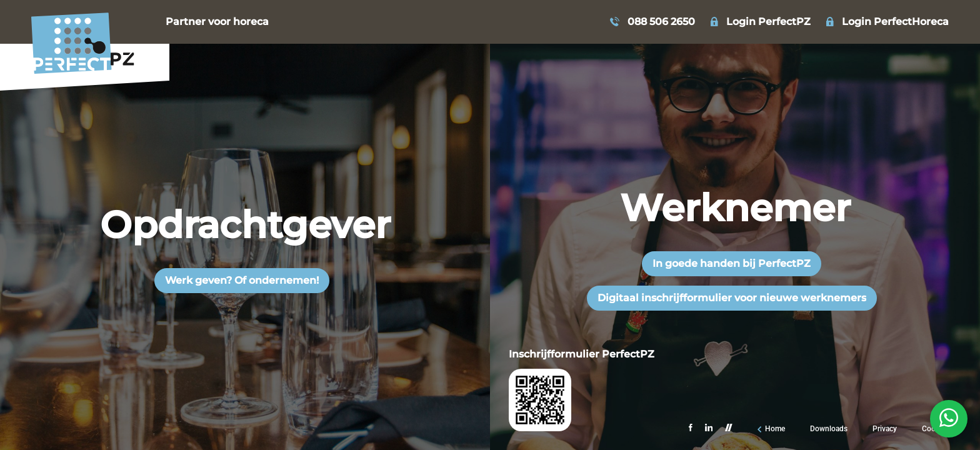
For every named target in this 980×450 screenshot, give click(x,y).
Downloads (829, 429)
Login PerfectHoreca (895, 22)
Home (775, 429)
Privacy (885, 429)
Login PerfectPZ (768, 22)
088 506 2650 (661, 22)
